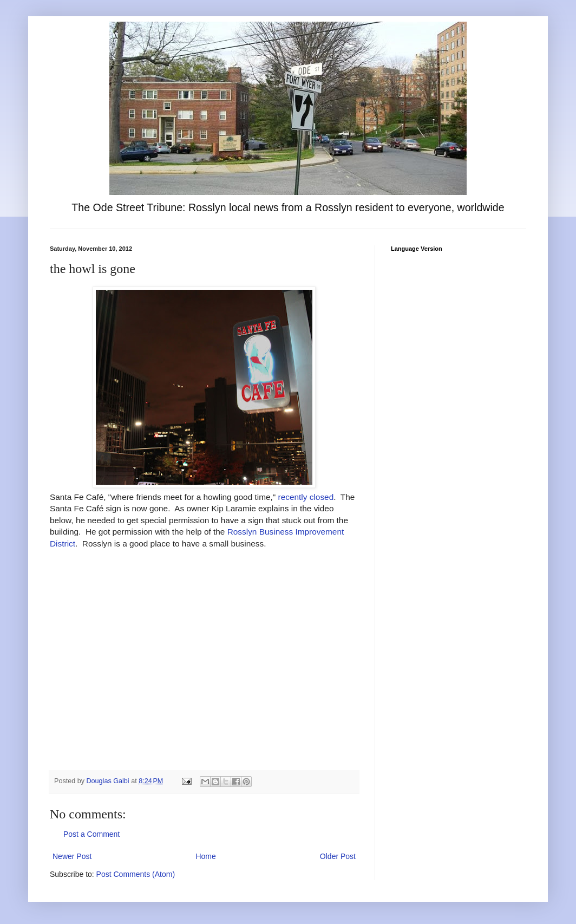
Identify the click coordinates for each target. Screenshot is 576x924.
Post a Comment (91, 834)
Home (205, 856)
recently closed (306, 497)
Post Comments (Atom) (136, 874)
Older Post (338, 856)
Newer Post (72, 856)
